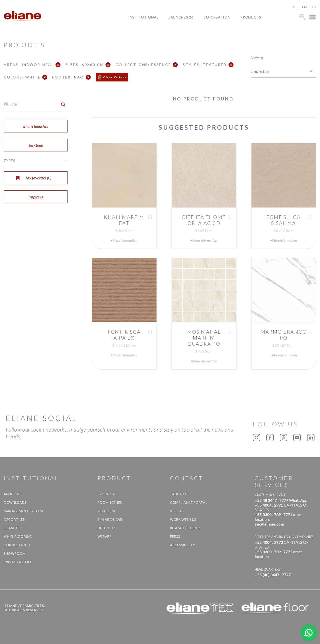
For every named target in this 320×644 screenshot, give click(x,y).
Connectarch (17, 545)
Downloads (15, 503)
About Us (12, 494)
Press (175, 537)
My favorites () (34, 178)
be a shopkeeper (185, 528)
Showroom (15, 554)
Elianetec (13, 528)
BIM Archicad (110, 520)
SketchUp (106, 528)
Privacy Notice (18, 562)
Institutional (143, 17)
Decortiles (14, 520)
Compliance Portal (188, 503)
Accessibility (182, 545)
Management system (23, 511)
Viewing (257, 58)
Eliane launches (36, 126)
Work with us (183, 520)
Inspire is (36, 197)
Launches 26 (181, 17)
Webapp (105, 537)
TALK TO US (180, 494)
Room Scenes (110, 503)
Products (251, 17)
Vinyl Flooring (18, 537)
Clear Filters (115, 77)
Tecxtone (36, 145)
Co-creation (217, 17)
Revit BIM (106, 511)
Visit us (177, 511)
